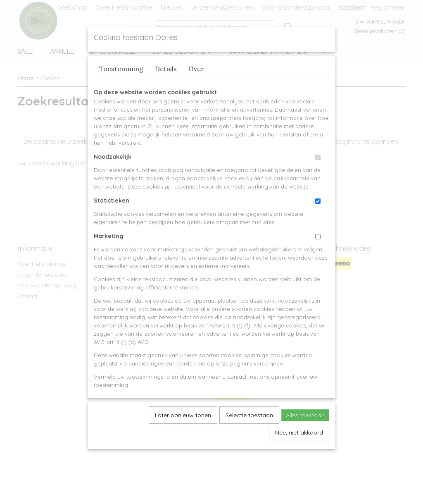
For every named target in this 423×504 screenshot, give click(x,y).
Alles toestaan (305, 434)
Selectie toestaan (249, 434)
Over (196, 88)
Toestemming (121, 88)
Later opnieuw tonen (183, 434)
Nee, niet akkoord (299, 451)
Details (166, 88)
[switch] (318, 176)
